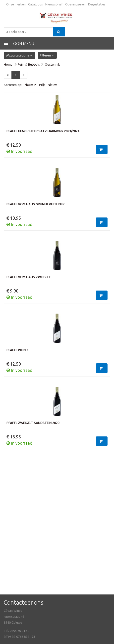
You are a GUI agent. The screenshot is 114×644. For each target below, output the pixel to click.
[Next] (23, 75)
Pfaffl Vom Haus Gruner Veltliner (35, 204)
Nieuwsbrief (54, 4)
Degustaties (97, 4)
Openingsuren (75, 4)
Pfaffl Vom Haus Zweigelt (29, 277)
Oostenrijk (52, 64)
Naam (29, 85)
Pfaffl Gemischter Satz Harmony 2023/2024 (43, 131)
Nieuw (52, 85)
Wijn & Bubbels (29, 64)
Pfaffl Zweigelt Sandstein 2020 (33, 423)
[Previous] (8, 75)
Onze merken (16, 4)
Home (8, 64)
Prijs (42, 85)
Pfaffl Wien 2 (17, 350)
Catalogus (35, 4)
